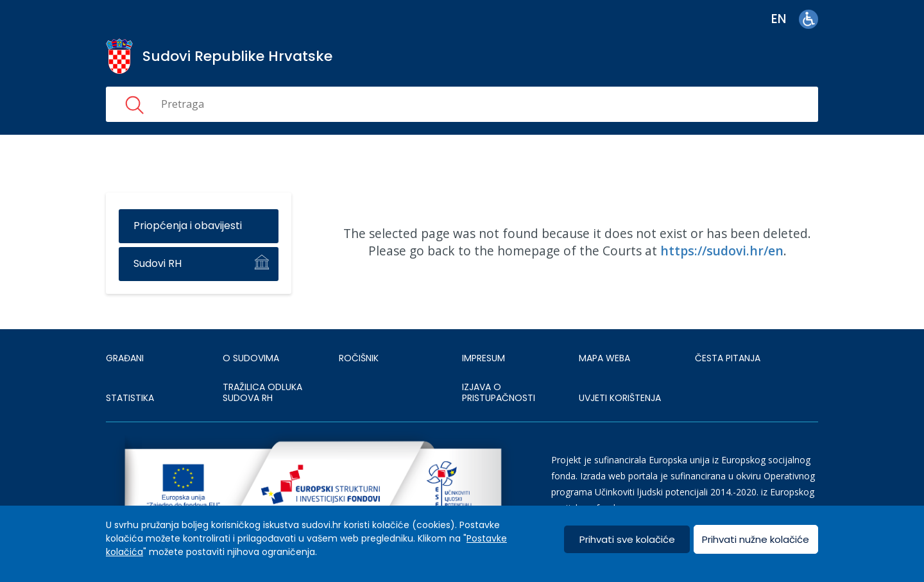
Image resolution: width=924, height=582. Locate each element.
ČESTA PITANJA (728, 358)
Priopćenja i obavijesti (188, 226)
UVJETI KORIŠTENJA (620, 398)
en (779, 19)
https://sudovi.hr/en (722, 251)
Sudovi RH (158, 263)
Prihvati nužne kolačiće (756, 539)
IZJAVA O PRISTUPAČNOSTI (499, 393)
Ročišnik (359, 358)
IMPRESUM (483, 358)
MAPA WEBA (604, 358)
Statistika (130, 398)
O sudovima (251, 358)
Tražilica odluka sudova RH (262, 393)
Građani (125, 358)
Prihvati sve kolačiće (627, 539)
